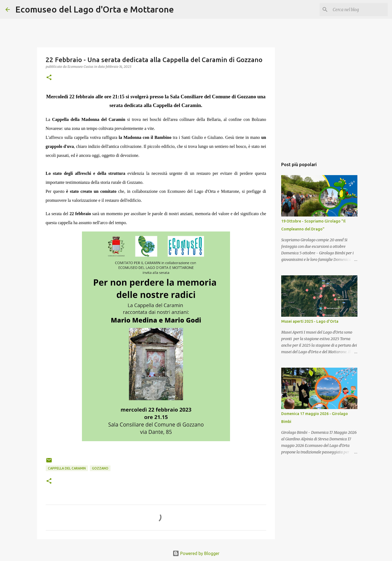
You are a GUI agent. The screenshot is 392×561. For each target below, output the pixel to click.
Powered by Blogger (196, 553)
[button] (49, 78)
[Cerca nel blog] (359, 10)
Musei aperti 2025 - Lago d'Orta (310, 321)
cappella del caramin (67, 468)
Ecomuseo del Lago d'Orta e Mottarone (95, 9)
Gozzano (100, 468)
